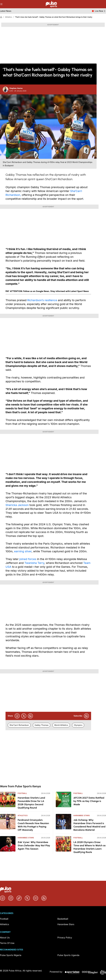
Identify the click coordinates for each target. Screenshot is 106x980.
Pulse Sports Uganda (68, 955)
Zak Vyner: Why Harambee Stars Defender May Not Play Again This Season (34, 845)
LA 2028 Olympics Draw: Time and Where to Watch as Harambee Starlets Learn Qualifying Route (90, 847)
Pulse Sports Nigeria (11, 955)
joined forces (28, 559)
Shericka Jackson (17, 505)
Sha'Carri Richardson (19, 725)
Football (22, 793)
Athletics (8, 17)
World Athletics (61, 725)
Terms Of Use (7, 943)
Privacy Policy (65, 938)
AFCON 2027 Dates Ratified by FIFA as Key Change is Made (89, 801)
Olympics (78, 725)
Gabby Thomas (42, 725)
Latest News (6, 11)
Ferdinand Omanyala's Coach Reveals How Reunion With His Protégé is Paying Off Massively (33, 825)
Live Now (100, 11)
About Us (5, 938)
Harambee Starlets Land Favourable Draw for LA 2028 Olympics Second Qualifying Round (31, 803)
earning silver (23, 551)
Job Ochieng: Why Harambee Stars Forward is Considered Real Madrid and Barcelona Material (89, 825)
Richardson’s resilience (43, 300)
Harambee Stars (26, 838)
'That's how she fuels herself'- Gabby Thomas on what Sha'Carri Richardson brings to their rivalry (53, 17)
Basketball (63, 919)
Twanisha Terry (34, 563)
